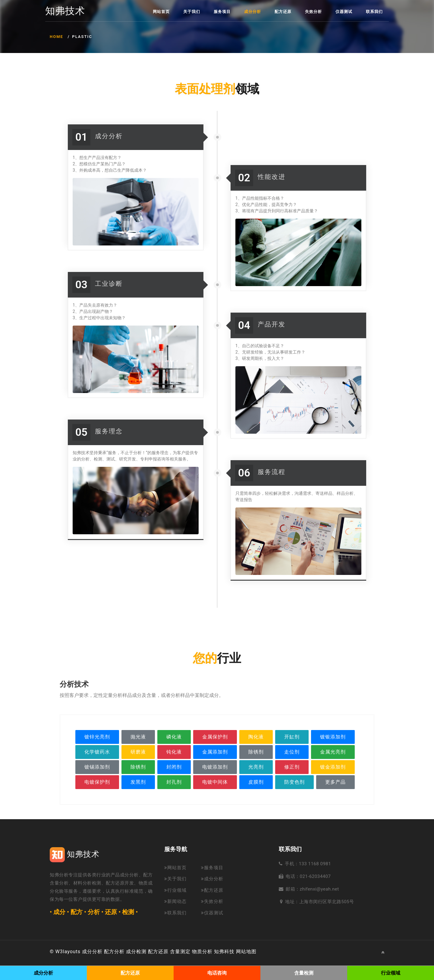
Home (57, 37)
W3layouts (68, 952)
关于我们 (192, 12)
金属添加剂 (215, 752)
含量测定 (180, 952)
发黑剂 (138, 782)
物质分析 (202, 952)
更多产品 (335, 782)
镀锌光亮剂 (97, 737)
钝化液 (174, 752)
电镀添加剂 (215, 767)
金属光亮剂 (333, 752)
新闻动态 (175, 901)
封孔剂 (174, 782)
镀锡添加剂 (97, 767)
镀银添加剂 (333, 737)
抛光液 (138, 737)
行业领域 (175, 890)
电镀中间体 (215, 782)
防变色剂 (294, 782)
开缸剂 (292, 737)
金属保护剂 (215, 737)
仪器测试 (344, 12)
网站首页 (161, 12)
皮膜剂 (256, 782)
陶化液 (256, 737)
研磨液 (138, 752)
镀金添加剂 (333, 767)
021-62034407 (315, 876)
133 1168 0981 (315, 864)
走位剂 (292, 752)
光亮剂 (256, 767)
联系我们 (374, 12)
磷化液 (174, 737)
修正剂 (292, 767)
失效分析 (313, 12)
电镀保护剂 (97, 782)
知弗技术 (65, 11)
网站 (241, 952)
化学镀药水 (97, 752)
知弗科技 (224, 952)
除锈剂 (256, 752)
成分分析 (253, 12)
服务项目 (222, 12)
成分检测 (136, 952)
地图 (251, 952)
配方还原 (283, 12)
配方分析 (114, 952)
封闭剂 (174, 767)
